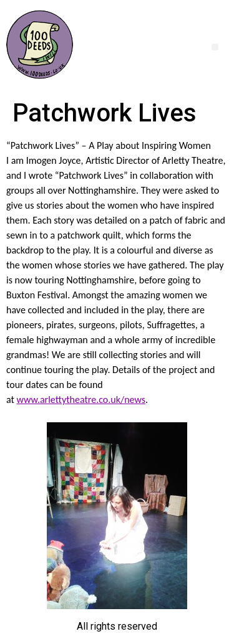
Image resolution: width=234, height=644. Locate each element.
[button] (215, 47)
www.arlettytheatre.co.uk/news (81, 400)
